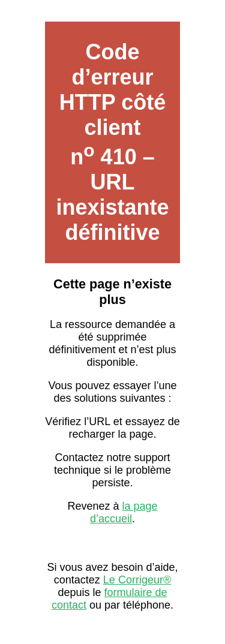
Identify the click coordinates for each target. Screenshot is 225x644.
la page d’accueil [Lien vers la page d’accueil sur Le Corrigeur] (124, 512)
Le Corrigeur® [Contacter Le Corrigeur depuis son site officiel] (137, 580)
